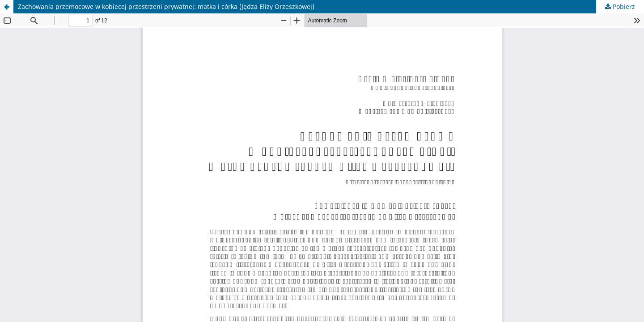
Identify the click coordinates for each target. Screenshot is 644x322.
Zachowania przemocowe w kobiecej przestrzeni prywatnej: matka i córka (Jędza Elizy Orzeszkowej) (166, 6)
